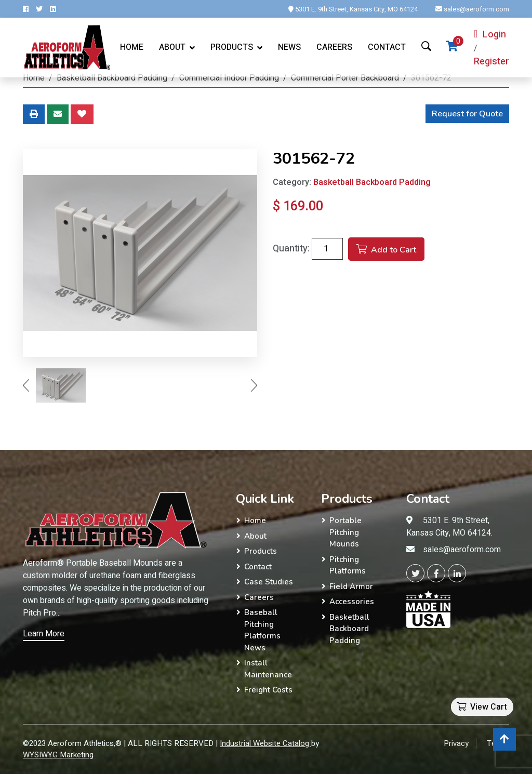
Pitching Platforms (348, 565)
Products (261, 551)
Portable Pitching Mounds (345, 532)
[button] (470, 699)
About (172, 47)
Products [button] (232, 47)
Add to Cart (386, 250)
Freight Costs (268, 690)
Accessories (352, 602)
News (289, 47)
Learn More (44, 634)
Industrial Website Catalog (265, 743)
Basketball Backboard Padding (112, 78)
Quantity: (291, 249)
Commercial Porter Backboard (345, 78)
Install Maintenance (268, 669)
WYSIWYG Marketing (58, 755)
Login (490, 35)
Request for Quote (467, 114)
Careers (334, 47)
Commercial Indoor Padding (229, 78)
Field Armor (351, 586)
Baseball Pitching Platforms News (262, 630)
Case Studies (269, 582)
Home (132, 47)
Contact (387, 47)
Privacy (456, 743)
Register (491, 62)
